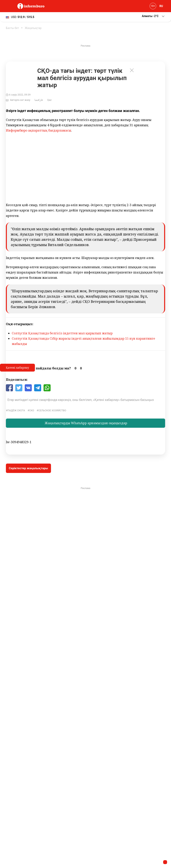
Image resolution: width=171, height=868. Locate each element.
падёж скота (16, 410)
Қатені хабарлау (17, 368)
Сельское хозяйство (52, 410)
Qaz (49, 100)
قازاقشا (39, 100)
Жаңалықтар (33, 28)
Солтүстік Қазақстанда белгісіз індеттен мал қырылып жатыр (62, 333)
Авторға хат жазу (20, 100)
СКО (32, 410)
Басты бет (12, 28)
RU (161, 6)
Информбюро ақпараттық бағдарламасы (39, 130)
